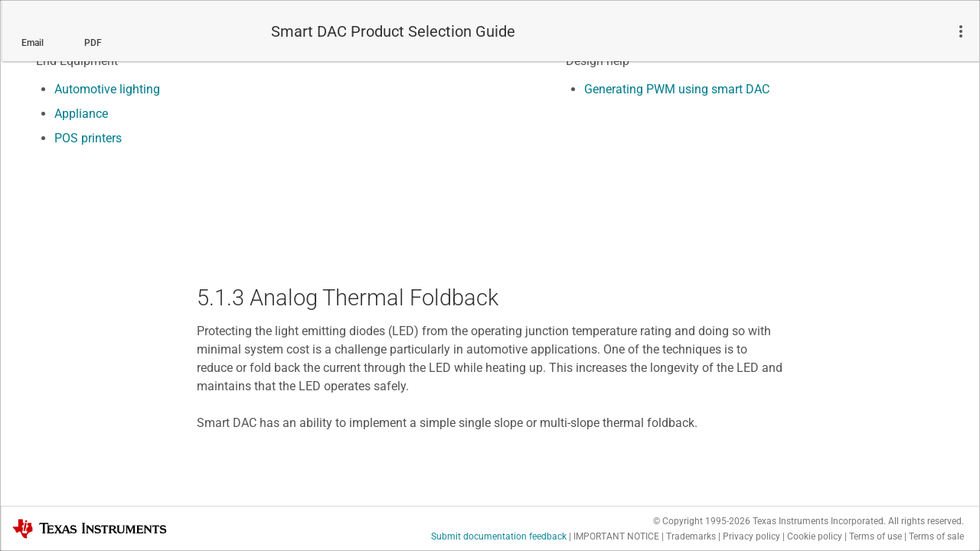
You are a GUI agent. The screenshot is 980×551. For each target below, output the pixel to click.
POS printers (88, 138)
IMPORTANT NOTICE (616, 536)
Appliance (81, 114)
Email (33, 43)
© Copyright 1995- (702, 521)
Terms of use (875, 536)
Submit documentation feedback (499, 536)
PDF (93, 43)
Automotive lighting (107, 89)
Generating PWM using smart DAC (677, 89)
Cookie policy (815, 536)
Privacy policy (751, 536)
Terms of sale (936, 536)
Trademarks (691, 536)
